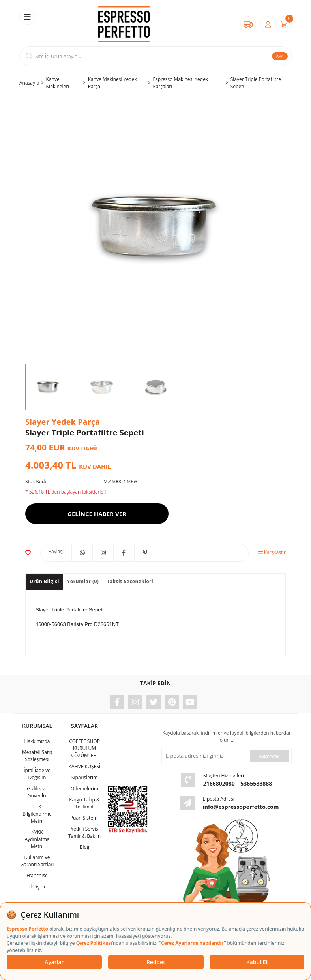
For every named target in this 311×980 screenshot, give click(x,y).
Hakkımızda (37, 741)
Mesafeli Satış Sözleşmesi (37, 756)
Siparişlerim (84, 777)
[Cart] (284, 24)
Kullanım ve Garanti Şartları (37, 861)
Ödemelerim (84, 789)
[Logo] (124, 24)
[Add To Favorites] (28, 553)
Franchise (37, 875)
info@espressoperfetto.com (241, 807)
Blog (85, 847)
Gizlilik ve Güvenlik (37, 792)
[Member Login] (268, 24)
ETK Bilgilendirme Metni (37, 814)
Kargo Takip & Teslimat (84, 803)
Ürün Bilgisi (44, 581)
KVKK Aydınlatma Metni (37, 839)
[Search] (155, 56)
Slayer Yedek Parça (63, 422)
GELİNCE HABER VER (97, 514)
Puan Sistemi (84, 818)
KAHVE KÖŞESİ (85, 766)
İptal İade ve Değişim (37, 774)
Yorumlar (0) (83, 581)
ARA (280, 56)
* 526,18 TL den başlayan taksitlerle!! (66, 492)
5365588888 (256, 783)
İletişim (37, 887)
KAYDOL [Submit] (269, 756)
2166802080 (219, 783)
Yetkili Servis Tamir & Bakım (84, 832)
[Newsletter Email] (205, 756)
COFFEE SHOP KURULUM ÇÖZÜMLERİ (84, 748)
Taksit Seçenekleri (130, 581)
